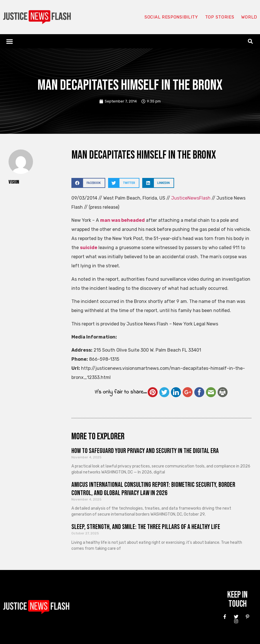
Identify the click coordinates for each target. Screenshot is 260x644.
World (249, 17)
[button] (10, 41)
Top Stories (220, 17)
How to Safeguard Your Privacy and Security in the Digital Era (145, 451)
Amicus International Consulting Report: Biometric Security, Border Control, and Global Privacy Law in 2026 (153, 489)
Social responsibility (171, 17)
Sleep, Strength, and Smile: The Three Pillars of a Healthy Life (146, 527)
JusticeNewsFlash (191, 198)
